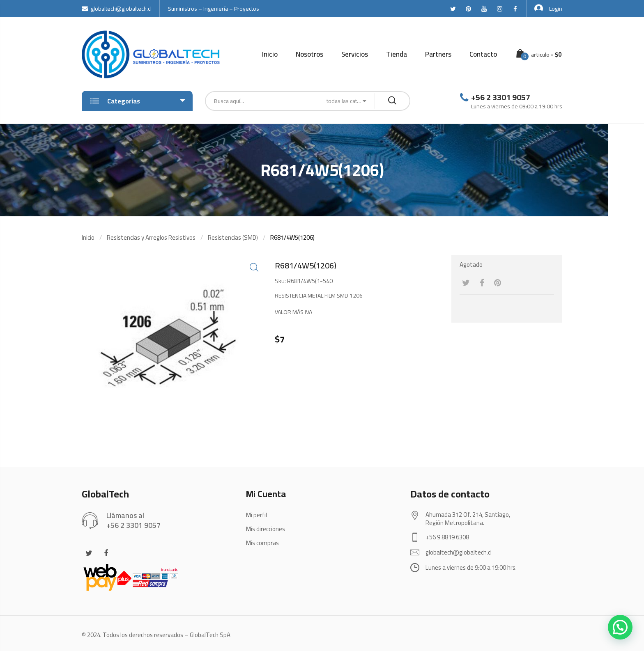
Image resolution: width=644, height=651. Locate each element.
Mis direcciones (266, 529)
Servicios (355, 54)
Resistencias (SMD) (233, 237)
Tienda (397, 54)
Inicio (270, 54)
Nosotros (309, 54)
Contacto (483, 54)
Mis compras (262, 543)
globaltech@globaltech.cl (117, 9)
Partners (438, 54)
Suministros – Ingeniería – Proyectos (214, 9)
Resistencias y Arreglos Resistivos (151, 237)
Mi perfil (256, 515)
